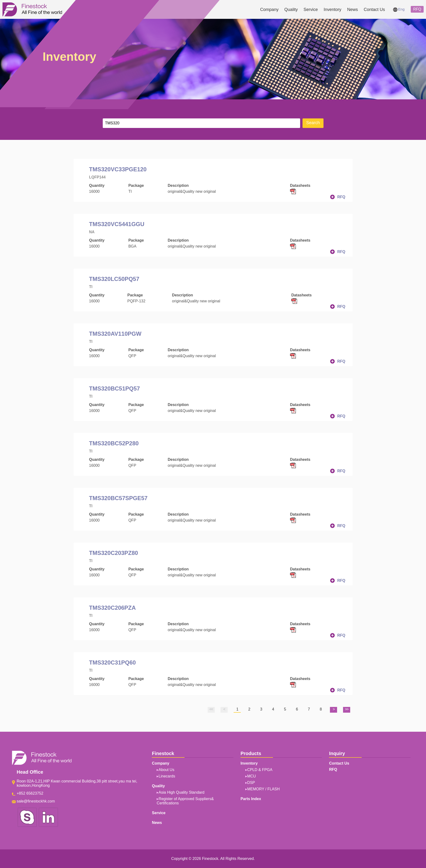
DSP (251, 783)
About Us (166, 770)
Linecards (167, 776)
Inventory (333, 10)
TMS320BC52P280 (114, 443)
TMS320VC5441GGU (117, 224)
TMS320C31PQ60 (113, 662)
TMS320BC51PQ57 (115, 388)
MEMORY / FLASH (263, 789)
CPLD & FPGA (260, 770)
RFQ (417, 9)
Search (313, 123)
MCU (251, 776)
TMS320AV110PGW (115, 334)
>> (346, 709)
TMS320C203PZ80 (114, 553)
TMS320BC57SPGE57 (118, 498)
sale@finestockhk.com (36, 801)
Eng (399, 9)
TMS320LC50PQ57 (114, 279)
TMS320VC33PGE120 (118, 169)
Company (269, 10)
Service (311, 10)
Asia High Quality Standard (181, 792)
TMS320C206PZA (113, 608)
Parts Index (251, 799)
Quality (291, 10)
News (352, 10)
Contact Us (374, 10)
